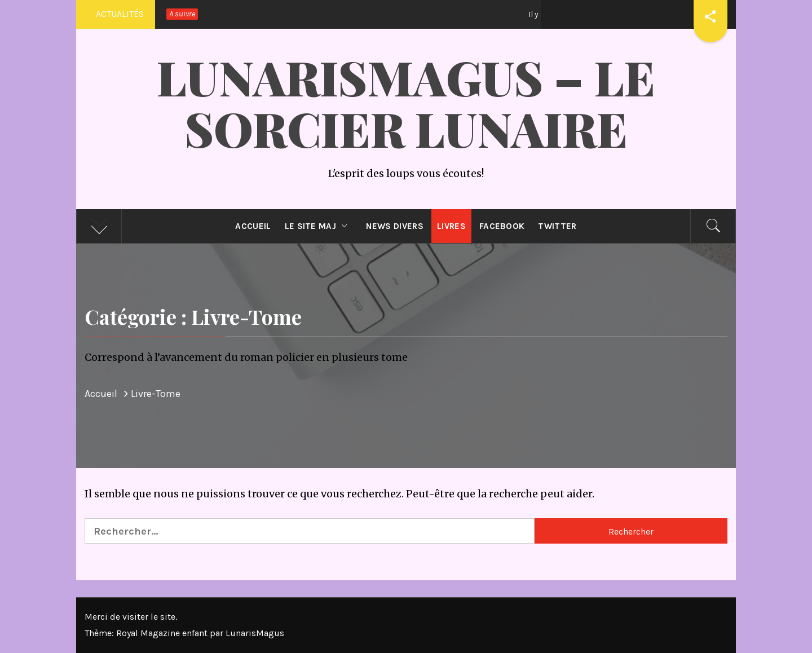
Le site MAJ (319, 226)
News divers (395, 226)
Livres (451, 226)
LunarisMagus (255, 633)
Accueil (253, 226)
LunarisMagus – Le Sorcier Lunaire (406, 102)
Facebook (502, 226)
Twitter (557, 226)
